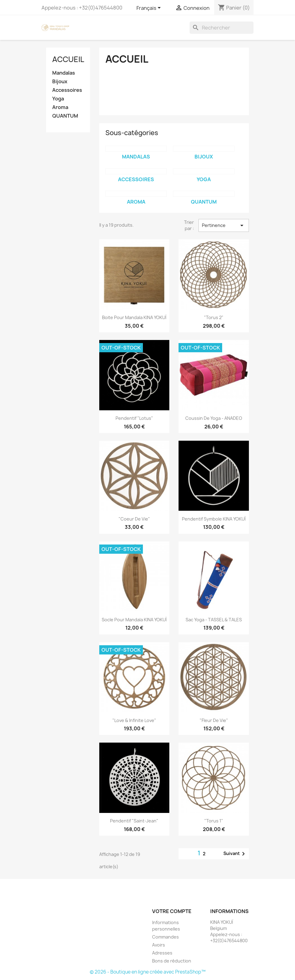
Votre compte (172, 911)
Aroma (60, 107)
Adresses (162, 953)
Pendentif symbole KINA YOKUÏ (214, 519)
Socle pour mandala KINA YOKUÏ (134, 620)
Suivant (235, 854)
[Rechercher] (222, 28)
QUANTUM (65, 116)
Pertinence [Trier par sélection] (224, 225)
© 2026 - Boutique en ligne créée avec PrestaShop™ (148, 972)
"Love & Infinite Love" (134, 720)
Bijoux (60, 82)
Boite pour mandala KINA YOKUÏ (134, 317)
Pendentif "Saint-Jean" (134, 821)
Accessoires (67, 90)
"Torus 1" (214, 821)
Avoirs (159, 945)
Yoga (58, 99)
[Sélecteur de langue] (150, 8)
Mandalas (64, 73)
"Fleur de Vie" (214, 720)
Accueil (68, 59)
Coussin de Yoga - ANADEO (214, 418)
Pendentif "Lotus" (134, 418)
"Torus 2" (214, 317)
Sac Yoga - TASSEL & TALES (214, 620)
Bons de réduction (172, 961)
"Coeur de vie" (134, 519)
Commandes (165, 937)
